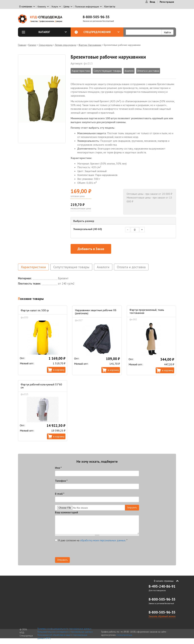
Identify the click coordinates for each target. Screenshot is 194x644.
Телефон (61, 481)
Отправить (62, 560)
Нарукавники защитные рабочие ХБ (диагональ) (96, 312)
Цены (66, 6)
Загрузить (132, 507)
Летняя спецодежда (65, 45)
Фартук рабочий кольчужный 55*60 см (41, 386)
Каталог (53, 32)
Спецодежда (46, 45)
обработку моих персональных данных (103, 540)
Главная (22, 45)
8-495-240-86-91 (162, 586)
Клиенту (42, 7)
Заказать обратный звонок (162, 616)
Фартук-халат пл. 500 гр (35, 310)
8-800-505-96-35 (96, 17)
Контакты (110, 6)
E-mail (60, 494)
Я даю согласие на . (91, 540)
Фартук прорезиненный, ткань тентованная (147, 311)
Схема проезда (124, 635)
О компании (26, 6)
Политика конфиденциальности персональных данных (64, 629)
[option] (42, 99)
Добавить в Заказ (91, 249)
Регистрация (167, 2)
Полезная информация (87, 7)
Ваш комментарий (66, 512)
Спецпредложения (101, 32)
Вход (152, 2)
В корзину (59, 370)
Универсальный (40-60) (88, 229)
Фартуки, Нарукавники (90, 45)
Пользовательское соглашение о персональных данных (65, 632)
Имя (58, 468)
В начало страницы (164, 581)
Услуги (55, 7)
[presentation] (81, 551)
